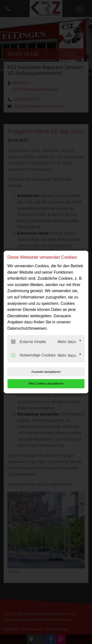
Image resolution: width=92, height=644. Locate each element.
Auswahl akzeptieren (46, 372)
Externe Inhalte (29, 342)
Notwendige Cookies (33, 355)
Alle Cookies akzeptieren (46, 383)
